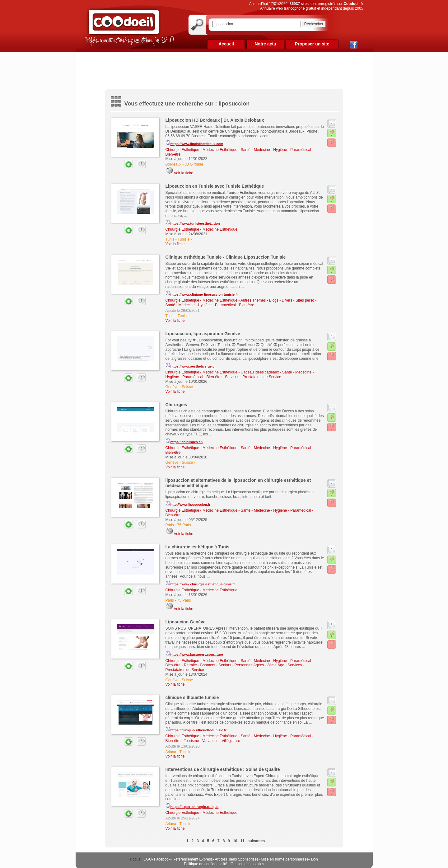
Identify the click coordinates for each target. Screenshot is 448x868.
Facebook (162, 859)
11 (242, 841)
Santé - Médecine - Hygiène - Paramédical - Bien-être (210, 305)
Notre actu (265, 44)
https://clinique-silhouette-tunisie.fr (196, 729)
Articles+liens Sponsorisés (236, 859)
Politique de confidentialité (205, 864)
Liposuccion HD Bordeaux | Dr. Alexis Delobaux (215, 120)
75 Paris (184, 525)
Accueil (226, 44)
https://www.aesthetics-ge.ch (191, 365)
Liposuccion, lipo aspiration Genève (203, 334)
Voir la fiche (184, 173)
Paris (170, 525)
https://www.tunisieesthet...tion (193, 223)
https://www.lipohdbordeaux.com (194, 143)
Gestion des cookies (247, 864)
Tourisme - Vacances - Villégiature (212, 741)
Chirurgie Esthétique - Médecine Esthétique (201, 150)
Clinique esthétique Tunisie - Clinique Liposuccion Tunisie (226, 257)
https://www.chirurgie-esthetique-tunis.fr (200, 583)
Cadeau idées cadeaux (260, 372)
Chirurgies (176, 405)
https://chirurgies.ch (184, 441)
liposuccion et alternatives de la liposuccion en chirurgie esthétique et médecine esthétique (238, 483)
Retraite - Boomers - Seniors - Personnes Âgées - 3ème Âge (234, 665)
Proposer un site (312, 44)
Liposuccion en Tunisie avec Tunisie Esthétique (215, 186)
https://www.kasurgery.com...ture (194, 654)
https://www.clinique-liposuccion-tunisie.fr (202, 293)
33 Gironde (194, 164)
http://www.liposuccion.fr (188, 504)
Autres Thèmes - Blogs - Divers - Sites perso (277, 300)
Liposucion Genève (186, 622)
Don (315, 859)
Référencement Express (193, 859)
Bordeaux (173, 164)
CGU (148, 859)
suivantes (256, 841)
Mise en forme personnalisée (285, 859)
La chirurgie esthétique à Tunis (198, 547)
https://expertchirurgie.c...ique (192, 806)
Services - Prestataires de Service (253, 377)
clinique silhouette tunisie (192, 697)
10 (235, 841)
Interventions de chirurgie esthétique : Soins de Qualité (223, 769)
